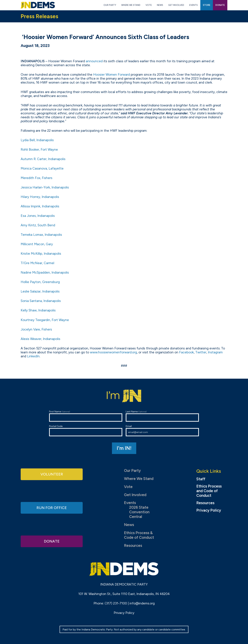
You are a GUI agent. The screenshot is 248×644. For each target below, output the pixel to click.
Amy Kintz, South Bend (38, 225)
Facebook (186, 352)
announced (94, 61)
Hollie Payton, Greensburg (40, 282)
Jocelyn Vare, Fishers (36, 329)
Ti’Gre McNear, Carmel (37, 263)
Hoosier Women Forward (112, 75)
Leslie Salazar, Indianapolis (40, 291)
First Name (86, 416)
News (129, 525)
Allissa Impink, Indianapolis (40, 206)
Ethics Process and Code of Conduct (209, 491)
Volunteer (52, 474)
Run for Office (52, 508)
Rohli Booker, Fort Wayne (39, 150)
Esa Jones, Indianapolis (38, 216)
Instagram (215, 352)
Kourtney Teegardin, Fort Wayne (45, 320)
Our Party (132, 471)
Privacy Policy (209, 510)
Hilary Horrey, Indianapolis (40, 197)
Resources (133, 546)
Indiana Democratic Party (38, 5)
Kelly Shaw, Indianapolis (38, 310)
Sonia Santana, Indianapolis (41, 301)
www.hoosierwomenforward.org (113, 352)
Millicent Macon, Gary (37, 244)
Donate (52, 541)
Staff (201, 479)
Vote (128, 487)
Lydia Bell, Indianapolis (37, 140)
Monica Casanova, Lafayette (42, 168)
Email (162, 431)
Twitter (201, 352)
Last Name (162, 416)
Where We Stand (139, 479)
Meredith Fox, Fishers (37, 178)
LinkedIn (33, 356)
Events (130, 503)
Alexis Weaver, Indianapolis (40, 339)
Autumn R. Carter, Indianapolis (43, 159)
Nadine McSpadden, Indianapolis (45, 272)
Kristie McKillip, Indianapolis (41, 254)
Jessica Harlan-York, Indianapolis (45, 187)
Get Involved (135, 495)
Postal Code (86, 431)
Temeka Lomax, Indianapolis (41, 235)
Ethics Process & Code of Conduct (139, 535)
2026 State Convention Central (139, 512)
